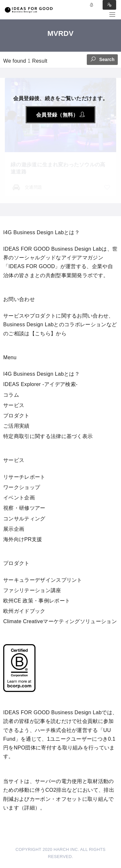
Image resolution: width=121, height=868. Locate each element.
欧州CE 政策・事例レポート (37, 601)
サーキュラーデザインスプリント (43, 580)
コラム (11, 395)
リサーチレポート (24, 477)
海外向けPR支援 (23, 539)
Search (102, 59)
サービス (14, 405)
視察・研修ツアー (24, 508)
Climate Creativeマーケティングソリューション (60, 621)
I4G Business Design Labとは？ (41, 374)
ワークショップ (22, 487)
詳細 (30, 808)
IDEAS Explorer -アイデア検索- (40, 384)
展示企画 (14, 529)
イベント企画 (19, 498)
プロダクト (16, 416)
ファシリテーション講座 (32, 590)
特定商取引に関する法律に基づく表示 (48, 436)
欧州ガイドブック (24, 611)
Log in (92, 5)
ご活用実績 (16, 426)
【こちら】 (43, 334)
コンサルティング (24, 519)
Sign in (109, 5)
